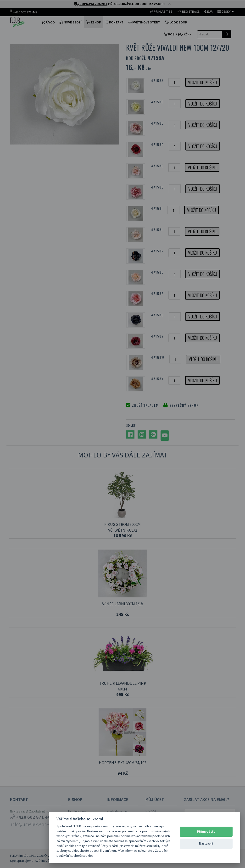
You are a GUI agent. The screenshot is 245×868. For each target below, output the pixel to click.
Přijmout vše (206, 832)
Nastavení (206, 843)
